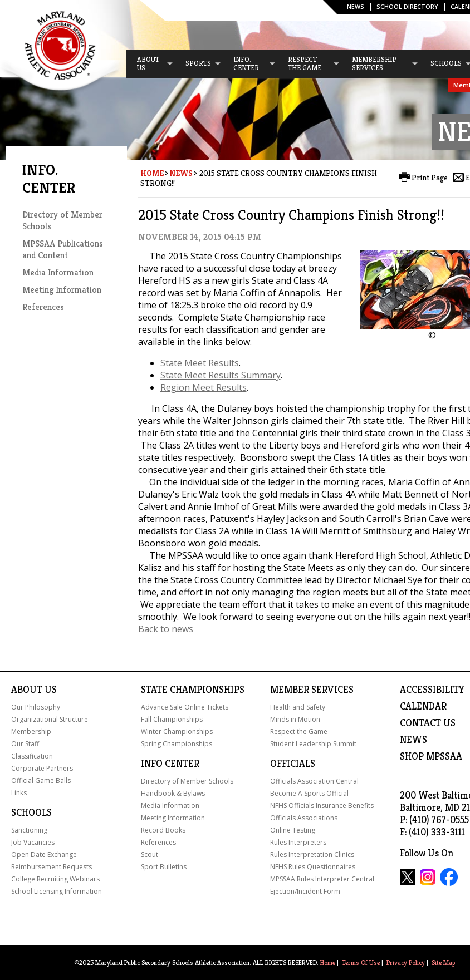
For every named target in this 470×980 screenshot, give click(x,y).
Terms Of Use (361, 962)
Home (152, 173)
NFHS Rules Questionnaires (313, 867)
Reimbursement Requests (52, 867)
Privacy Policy (406, 962)
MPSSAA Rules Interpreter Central (322, 879)
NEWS (413, 740)
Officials (293, 764)
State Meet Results (200, 363)
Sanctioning (29, 830)
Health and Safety (298, 707)
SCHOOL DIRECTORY (407, 6)
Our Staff (25, 744)
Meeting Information (62, 290)
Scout (150, 855)
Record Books (163, 830)
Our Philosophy (36, 707)
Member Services (312, 690)
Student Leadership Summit (313, 744)
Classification (32, 756)
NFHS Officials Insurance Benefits (322, 806)
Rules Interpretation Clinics (312, 855)
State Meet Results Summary (221, 375)
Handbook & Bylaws (173, 793)
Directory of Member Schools (187, 781)
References (43, 307)
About (27, 690)
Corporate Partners (42, 768)
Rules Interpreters (298, 842)
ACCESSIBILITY (432, 690)
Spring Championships (177, 744)
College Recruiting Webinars (55, 879)
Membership (31, 732)
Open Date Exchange (44, 855)
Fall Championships (172, 719)
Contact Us (428, 723)
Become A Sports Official (309, 793)
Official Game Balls (41, 780)
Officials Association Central (314, 781)
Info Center (170, 764)
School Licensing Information (57, 891)
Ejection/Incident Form (305, 891)
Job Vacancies (33, 842)
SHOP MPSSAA (431, 756)
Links (19, 793)
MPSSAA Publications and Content (63, 249)
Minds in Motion (295, 719)
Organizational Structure (50, 719)
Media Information (58, 272)
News (356, 6)
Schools (31, 812)
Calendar (423, 706)
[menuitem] (150, 64)
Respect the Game (299, 732)
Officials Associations (304, 818)
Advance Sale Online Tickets (185, 707)
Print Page (430, 178)
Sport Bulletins (164, 867)
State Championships (193, 690)
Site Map (443, 962)
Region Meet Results (204, 387)
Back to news (166, 629)
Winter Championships (177, 732)
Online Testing (293, 830)
